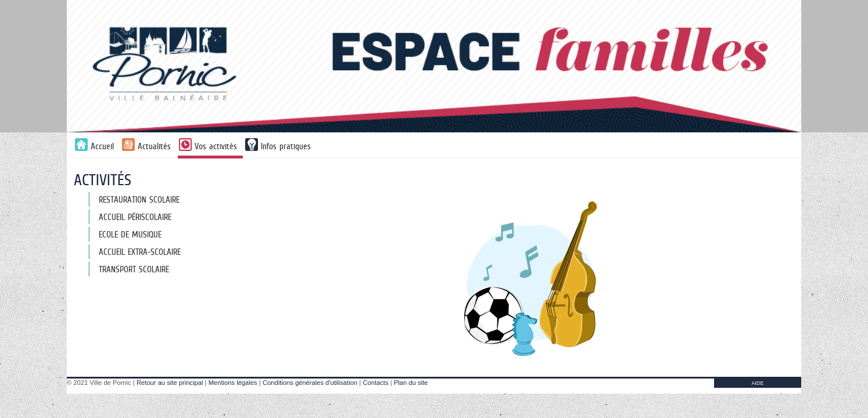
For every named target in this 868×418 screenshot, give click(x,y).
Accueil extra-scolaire (140, 252)
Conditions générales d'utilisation (310, 383)
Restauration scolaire (139, 199)
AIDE (757, 383)
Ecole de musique (130, 234)
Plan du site (411, 383)
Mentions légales (233, 383)
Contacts (375, 383)
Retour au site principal (170, 383)
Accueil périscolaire (135, 217)
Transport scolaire (134, 269)
